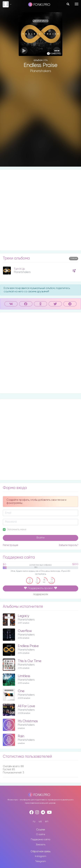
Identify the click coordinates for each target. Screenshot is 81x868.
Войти (40, 538)
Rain (21, 736)
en (47, 821)
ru (34, 821)
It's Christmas (28, 721)
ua (40, 821)
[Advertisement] (40, 123)
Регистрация (10, 545)
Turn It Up (19, 269)
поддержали (41, 594)
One (21, 691)
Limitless (24, 676)
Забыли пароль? (68, 545)
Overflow (25, 631)
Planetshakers (41, 71)
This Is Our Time (30, 661)
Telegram (40, 861)
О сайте (41, 834)
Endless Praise (28, 646)
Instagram (41, 856)
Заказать (41, 845)
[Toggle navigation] (77, 4)
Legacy (23, 616)
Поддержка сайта (40, 840)
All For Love (26, 706)
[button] (57, 51)
